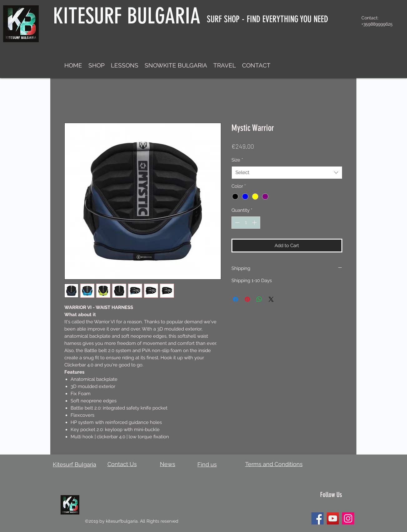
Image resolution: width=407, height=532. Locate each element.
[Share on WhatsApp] (259, 299)
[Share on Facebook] (236, 299)
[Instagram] (348, 518)
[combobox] (287, 173)
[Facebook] (318, 518)
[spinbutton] (246, 223)
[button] (97, 65)
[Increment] (255, 223)
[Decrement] (237, 223)
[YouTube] (333, 518)
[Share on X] (271, 299)
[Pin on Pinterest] (247, 299)
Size (237, 160)
